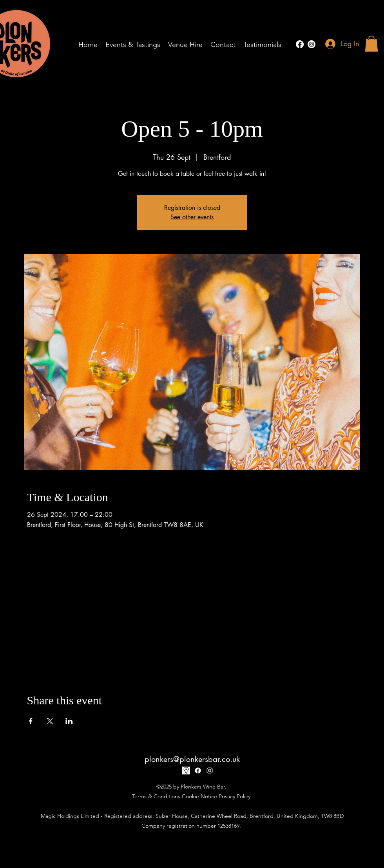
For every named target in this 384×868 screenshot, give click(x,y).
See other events (192, 217)
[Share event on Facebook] (31, 721)
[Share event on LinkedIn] (69, 721)
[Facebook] (300, 44)
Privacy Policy (235, 796)
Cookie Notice (199, 796)
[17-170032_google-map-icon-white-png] (186, 771)
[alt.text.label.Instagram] (312, 44)
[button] (371, 44)
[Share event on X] (50, 721)
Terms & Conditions (156, 796)
